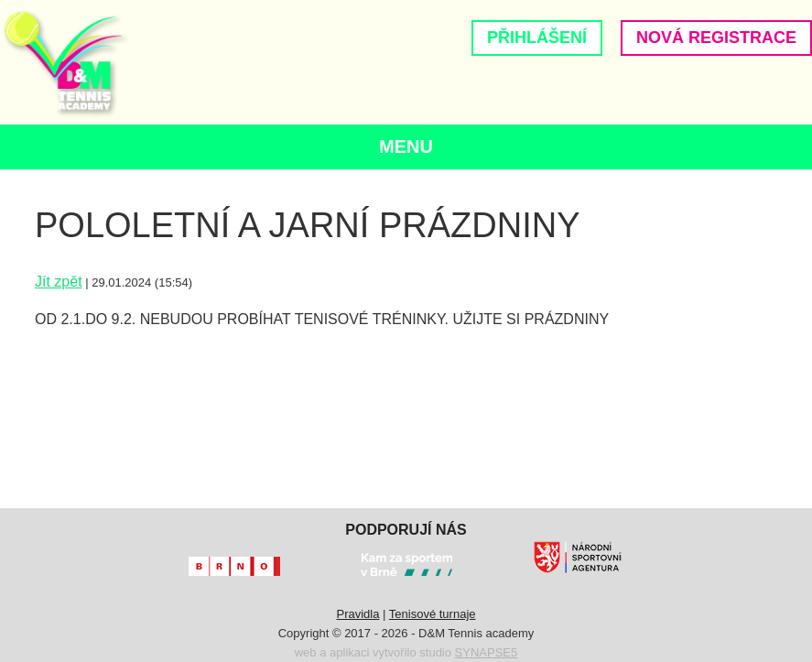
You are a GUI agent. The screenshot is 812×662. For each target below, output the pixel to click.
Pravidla (357, 614)
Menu (406, 147)
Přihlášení (537, 38)
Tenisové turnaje (433, 614)
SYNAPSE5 (487, 652)
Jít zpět (59, 282)
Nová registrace (716, 38)
